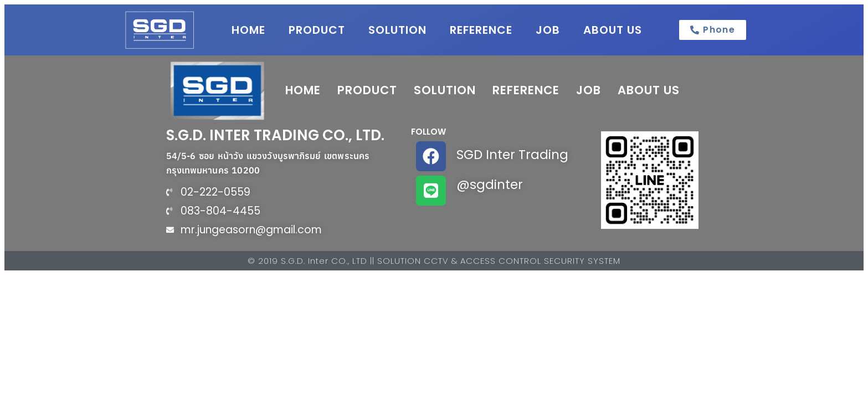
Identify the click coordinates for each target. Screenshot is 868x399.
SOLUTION (397, 30)
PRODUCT (317, 30)
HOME (248, 30)
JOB (548, 30)
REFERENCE (481, 30)
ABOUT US (613, 30)
